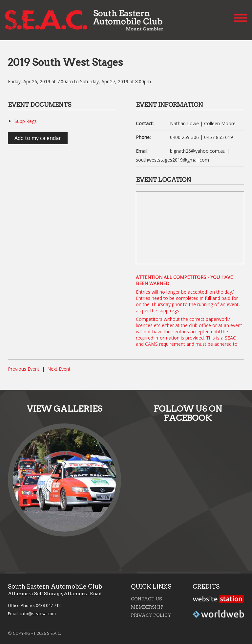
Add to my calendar (38, 138)
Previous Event (24, 369)
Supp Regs (26, 121)
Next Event (59, 369)
